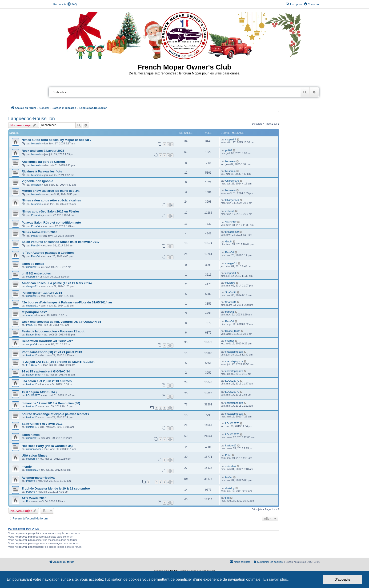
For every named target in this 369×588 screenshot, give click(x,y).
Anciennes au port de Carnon (43, 162)
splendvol (231, 466)
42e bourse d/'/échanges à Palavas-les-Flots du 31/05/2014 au (67, 302)
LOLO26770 (33, 365)
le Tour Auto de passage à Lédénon (48, 253)
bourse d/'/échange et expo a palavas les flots (55, 414)
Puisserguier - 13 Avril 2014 (42, 293)
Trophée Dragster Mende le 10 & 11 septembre (56, 488)
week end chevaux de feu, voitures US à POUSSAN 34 (61, 322)
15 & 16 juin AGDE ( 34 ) (39, 392)
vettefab (230, 211)
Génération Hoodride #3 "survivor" (47, 341)
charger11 (32, 267)
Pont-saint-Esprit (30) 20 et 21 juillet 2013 (52, 352)
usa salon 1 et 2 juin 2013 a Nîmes (47, 381)
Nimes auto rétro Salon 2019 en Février (50, 211)
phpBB (174, 571)
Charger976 (232, 181)
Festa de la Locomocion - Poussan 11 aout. (53, 331)
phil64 (229, 150)
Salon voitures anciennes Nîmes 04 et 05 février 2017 (61, 242)
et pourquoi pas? (34, 312)
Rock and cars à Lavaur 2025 (43, 151)
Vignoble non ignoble (37, 181)
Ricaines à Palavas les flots (42, 171)
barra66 (230, 312)
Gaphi (229, 241)
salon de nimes (33, 264)
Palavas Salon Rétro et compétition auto (51, 223)
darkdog (230, 488)
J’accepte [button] (343, 580)
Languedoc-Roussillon (32, 118)
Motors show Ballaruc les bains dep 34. (51, 191)
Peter (228, 455)
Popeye (30, 481)
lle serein (36, 143)
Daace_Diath (34, 335)
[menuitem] (72, 4)
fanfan (229, 477)
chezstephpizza (234, 352)
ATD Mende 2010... (35, 498)
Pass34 (35, 215)
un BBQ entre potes (36, 273)
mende (27, 467)
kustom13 (32, 355)
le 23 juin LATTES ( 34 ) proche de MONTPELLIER (58, 362)
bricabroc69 (232, 232)
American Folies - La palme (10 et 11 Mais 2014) (57, 283)
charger (230, 341)
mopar (30, 315)
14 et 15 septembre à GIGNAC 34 (46, 371)
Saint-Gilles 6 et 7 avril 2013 (42, 424)
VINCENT (231, 222)
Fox (28, 501)
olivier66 (230, 283)
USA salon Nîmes (34, 455)
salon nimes (31, 435)
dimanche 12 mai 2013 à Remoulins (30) (51, 403)
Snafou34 (231, 292)
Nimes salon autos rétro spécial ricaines (51, 200)
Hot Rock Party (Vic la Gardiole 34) (47, 446)
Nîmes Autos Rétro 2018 (39, 232)
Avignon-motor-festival (39, 478)
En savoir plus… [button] (277, 579)
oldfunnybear (34, 449)
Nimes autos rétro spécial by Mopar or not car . (56, 140)
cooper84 (231, 139)
